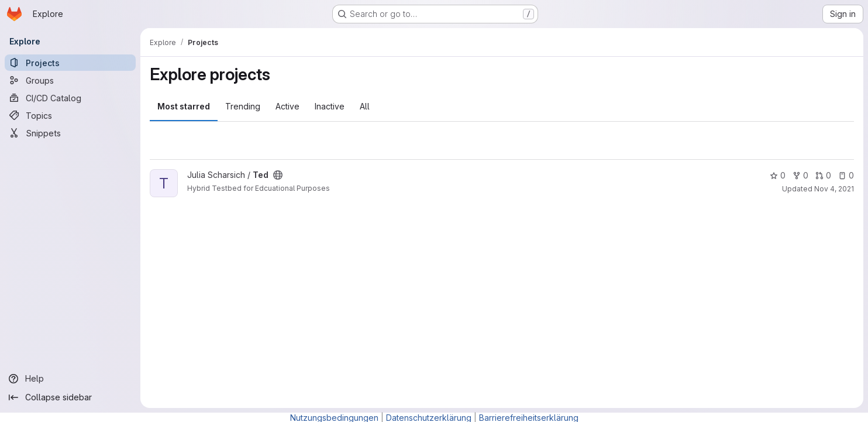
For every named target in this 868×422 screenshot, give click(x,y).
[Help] (70, 379)
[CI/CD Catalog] (70, 98)
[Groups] (70, 80)
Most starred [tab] (184, 106)
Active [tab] (287, 106)
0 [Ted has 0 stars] (778, 175)
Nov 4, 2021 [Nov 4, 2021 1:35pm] (834, 189)
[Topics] (70, 115)
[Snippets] (70, 133)
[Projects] (70, 63)
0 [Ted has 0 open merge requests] (823, 175)
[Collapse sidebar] (70, 397)
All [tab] (365, 106)
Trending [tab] (243, 106)
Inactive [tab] (330, 106)
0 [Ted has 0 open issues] (846, 175)
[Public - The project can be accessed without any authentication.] (278, 175)
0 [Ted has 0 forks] (800, 175)
